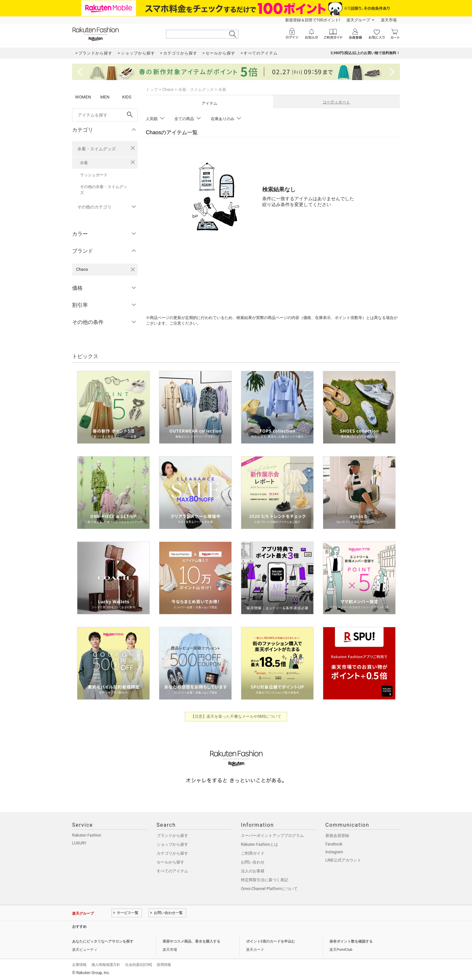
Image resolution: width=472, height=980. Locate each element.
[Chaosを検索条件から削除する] (133, 269)
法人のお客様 (253, 871)
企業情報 (79, 965)
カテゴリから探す (172, 853)
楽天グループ (358, 20)
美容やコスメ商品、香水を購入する (191, 941)
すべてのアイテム (172, 871)
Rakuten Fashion (87, 835)
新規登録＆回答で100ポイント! (313, 20)
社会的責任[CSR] (138, 965)
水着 (84, 163)
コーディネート (336, 102)
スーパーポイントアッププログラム (272, 836)
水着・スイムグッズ (97, 149)
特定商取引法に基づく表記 (265, 880)
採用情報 (164, 965)
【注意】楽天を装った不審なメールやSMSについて (236, 716)
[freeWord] (105, 115)
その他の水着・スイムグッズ (104, 190)
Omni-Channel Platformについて (269, 889)
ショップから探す (172, 844)
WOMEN (83, 97)
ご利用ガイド (253, 853)
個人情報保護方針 (106, 965)
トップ (152, 90)
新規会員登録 (337, 836)
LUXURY (79, 843)
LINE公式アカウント (343, 860)
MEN (105, 97)
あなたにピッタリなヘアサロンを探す (103, 941)
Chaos (168, 90)
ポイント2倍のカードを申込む (271, 941)
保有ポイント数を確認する (351, 941)
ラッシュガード (94, 175)
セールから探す (170, 862)
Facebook (334, 844)
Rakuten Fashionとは (259, 844)
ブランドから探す (172, 836)
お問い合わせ (253, 862)
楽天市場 (389, 20)
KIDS (127, 97)
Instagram (334, 852)
